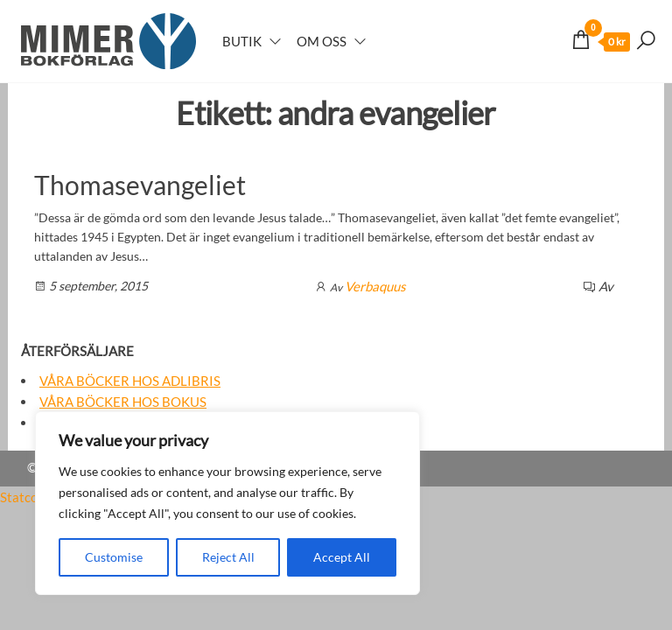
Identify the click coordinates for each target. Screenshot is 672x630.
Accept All (342, 557)
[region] (227, 503)
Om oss (322, 41)
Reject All (228, 557)
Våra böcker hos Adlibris (130, 381)
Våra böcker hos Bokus (123, 402)
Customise (114, 557)
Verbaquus (375, 286)
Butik (242, 41)
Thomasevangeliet (140, 185)
